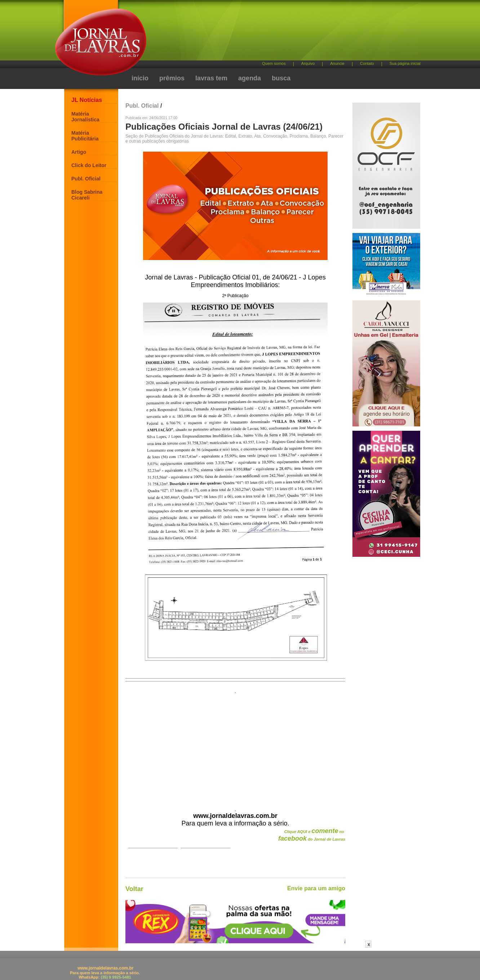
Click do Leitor (89, 165)
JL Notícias (87, 100)
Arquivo (308, 63)
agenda (250, 78)
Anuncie (337, 63)
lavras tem (211, 78)
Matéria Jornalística (85, 117)
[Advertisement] (278, 33)
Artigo (79, 152)
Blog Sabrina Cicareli (87, 195)
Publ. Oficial (86, 179)
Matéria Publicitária (85, 136)
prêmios (172, 78)
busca (281, 78)
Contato (367, 63)
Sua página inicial (405, 63)
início (140, 78)
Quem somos (274, 63)
